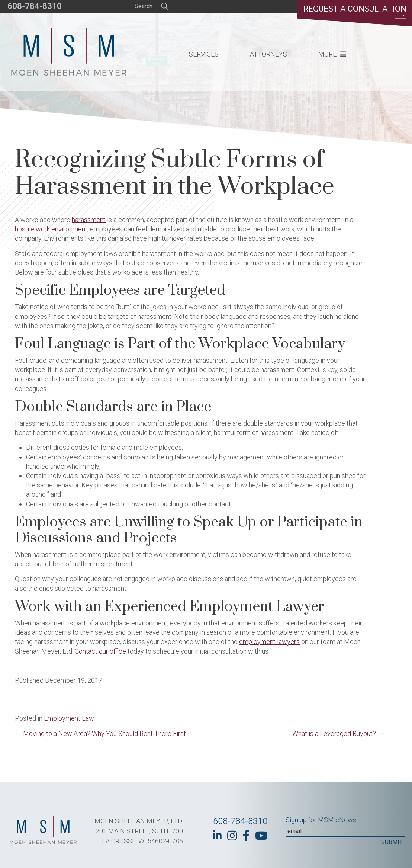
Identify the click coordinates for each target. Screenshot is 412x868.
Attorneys (268, 54)
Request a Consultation (355, 13)
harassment (89, 220)
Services (204, 54)
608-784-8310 (35, 6)
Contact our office (100, 651)
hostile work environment (51, 229)
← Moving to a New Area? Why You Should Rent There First (100, 734)
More (327, 54)
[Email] (345, 831)
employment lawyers (269, 642)
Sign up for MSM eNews (321, 820)
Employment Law (69, 718)
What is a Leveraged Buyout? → (338, 734)
